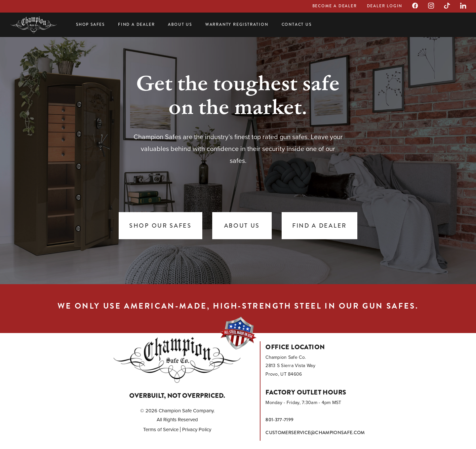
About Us (180, 24)
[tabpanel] (238, 159)
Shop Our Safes (160, 226)
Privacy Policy (197, 430)
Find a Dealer (136, 24)
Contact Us (297, 24)
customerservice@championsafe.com (315, 432)
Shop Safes (90, 24)
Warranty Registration (237, 24)
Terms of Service (161, 430)
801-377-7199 (279, 420)
